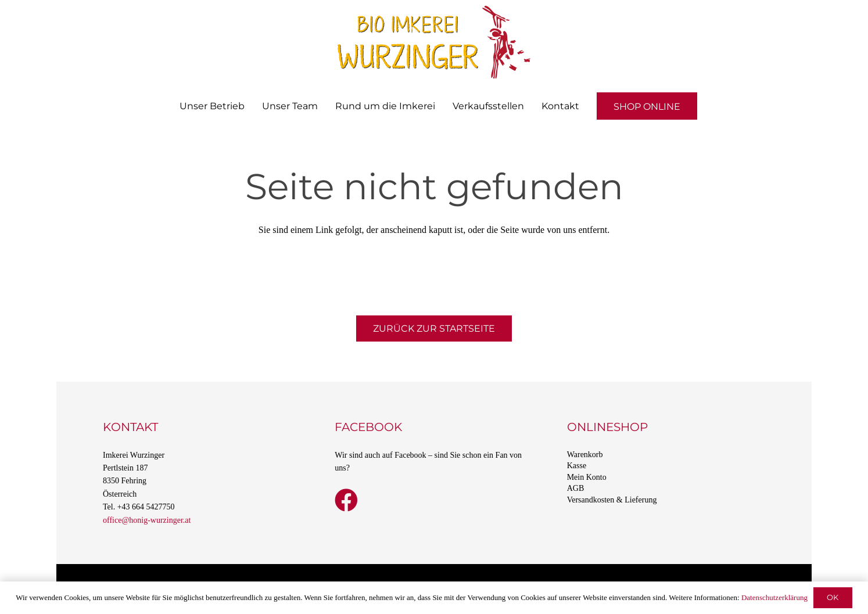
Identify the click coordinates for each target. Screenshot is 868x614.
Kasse (577, 466)
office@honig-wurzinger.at (147, 520)
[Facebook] (346, 500)
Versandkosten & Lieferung (612, 500)
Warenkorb (585, 455)
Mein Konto (587, 477)
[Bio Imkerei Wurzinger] (434, 42)
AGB (576, 488)
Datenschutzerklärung (774, 597)
